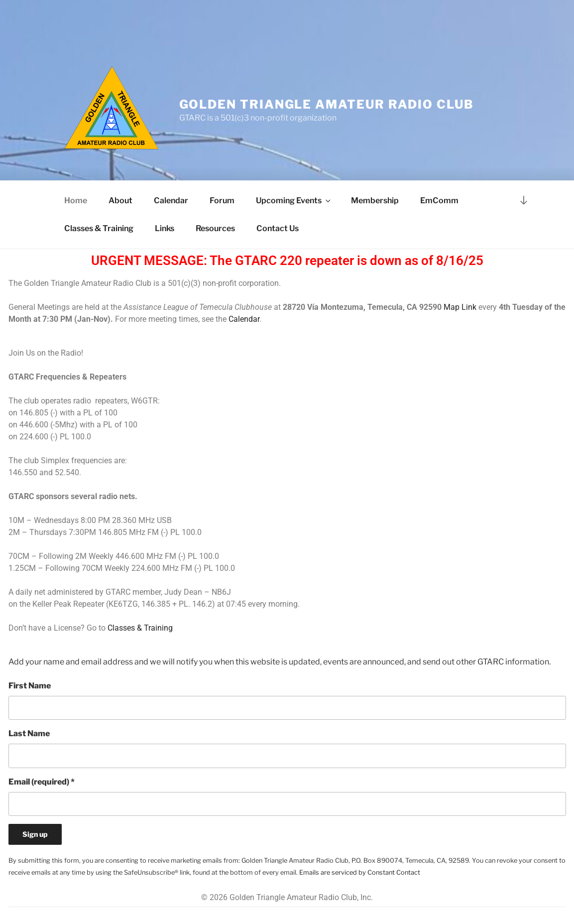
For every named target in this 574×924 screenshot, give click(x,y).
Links (165, 228)
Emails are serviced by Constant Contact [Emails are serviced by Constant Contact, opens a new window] (360, 872)
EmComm (439, 200)
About (120, 200)
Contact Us (278, 228)
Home (76, 200)
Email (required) (42, 782)
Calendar (171, 200)
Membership (375, 200)
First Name (30, 686)
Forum (222, 200)
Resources (215, 228)
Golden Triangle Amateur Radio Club (327, 104)
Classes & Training (99, 228)
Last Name (29, 733)
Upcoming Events (294, 200)
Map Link (460, 307)
